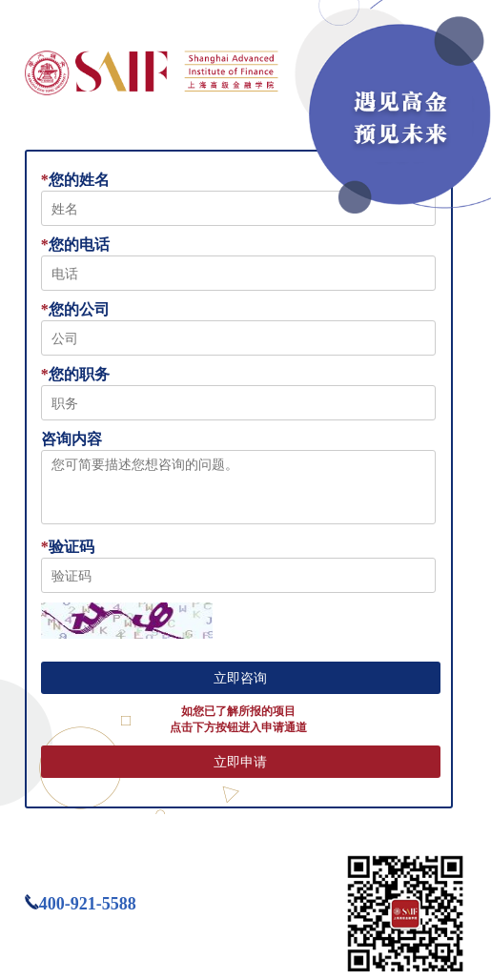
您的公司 (75, 309)
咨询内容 (72, 439)
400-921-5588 (88, 904)
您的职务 (75, 374)
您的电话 (75, 245)
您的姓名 (75, 180)
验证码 (68, 547)
